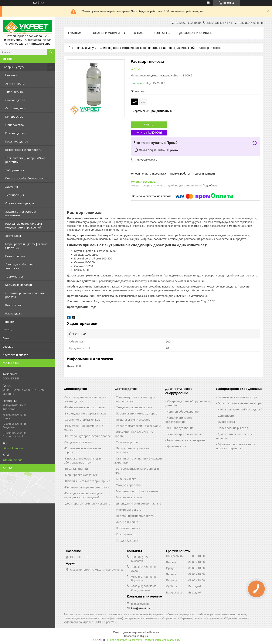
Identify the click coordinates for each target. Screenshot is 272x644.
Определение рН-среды (234, 428)
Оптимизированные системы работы (25, 295)
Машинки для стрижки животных (138, 491)
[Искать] (51, 52)
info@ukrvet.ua (13, 460)
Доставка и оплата (15, 355)
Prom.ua (154, 632)
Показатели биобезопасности (26, 178)
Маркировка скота (129, 510)
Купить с (149, 133)
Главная (75, 33)
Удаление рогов (127, 442)
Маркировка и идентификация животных (26, 246)
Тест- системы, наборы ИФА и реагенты (25, 160)
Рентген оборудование (183, 411)
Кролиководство (17, 141)
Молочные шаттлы (129, 497)
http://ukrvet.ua (13, 448)
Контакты (162, 33)
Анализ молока (126, 479)
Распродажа (14, 313)
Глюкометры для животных (185, 434)
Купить (149, 124)
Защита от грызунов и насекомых (21, 213)
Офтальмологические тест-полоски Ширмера (235, 446)
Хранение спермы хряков (83, 420)
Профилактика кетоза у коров (137, 413)
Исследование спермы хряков (86, 413)
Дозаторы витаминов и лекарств (88, 503)
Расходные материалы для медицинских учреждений (24, 225)
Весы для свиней (76, 469)
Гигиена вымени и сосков (133, 420)
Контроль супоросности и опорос (88, 436)
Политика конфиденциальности (162, 640)
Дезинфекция (15, 195)
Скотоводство (15, 108)
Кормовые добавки (19, 285)
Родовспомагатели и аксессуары (138, 426)
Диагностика (14, 92)
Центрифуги (226, 416)
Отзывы (8, 347)
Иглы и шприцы (16, 256)
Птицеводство (15, 133)
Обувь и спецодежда (20, 203)
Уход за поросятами (79, 442)
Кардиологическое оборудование (179, 420)
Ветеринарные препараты (24, 150)
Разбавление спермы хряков (85, 407)
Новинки (11, 75)
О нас (6, 338)
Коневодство (14, 117)
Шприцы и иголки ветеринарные (88, 481)
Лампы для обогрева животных (19, 266)
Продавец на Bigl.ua (136, 636)
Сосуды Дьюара (127, 540)
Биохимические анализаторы (238, 397)
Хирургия (12, 187)
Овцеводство (15, 125)
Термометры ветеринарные (186, 440)
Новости (8, 322)
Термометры (14, 276)
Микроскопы (226, 422)
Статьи (7, 330)
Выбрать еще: (151, 111)
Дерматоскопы (177, 446)
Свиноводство (15, 100)
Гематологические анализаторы (240, 403)
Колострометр (126, 534)
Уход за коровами (128, 485)
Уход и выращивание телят (135, 407)
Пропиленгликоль (128, 528)
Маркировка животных (81, 475)
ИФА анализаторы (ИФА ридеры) (240, 409)
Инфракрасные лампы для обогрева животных (82, 460)
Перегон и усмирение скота (135, 516)
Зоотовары (13, 236)
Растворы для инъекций (178, 48)
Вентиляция (13, 305)
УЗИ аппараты (15, 83)
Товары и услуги (13, 67)
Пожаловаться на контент (125, 640)
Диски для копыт (127, 522)
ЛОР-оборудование (180, 428)
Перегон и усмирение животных (87, 487)
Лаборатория (15, 170)
